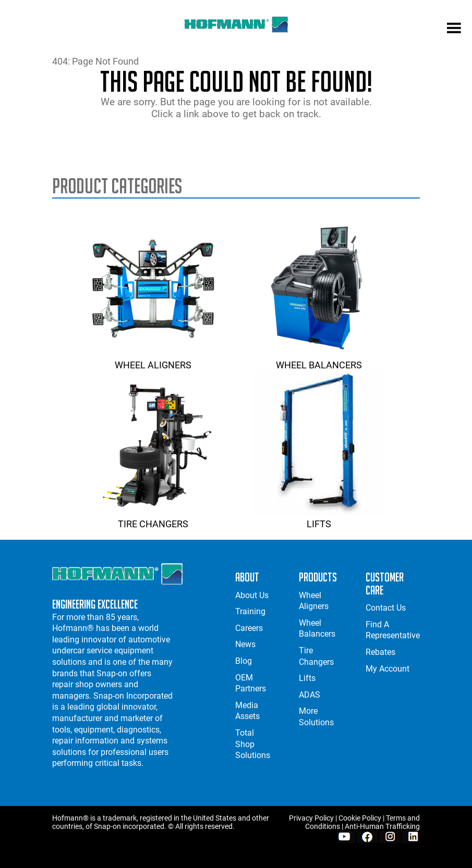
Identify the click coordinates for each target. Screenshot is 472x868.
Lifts (319, 518)
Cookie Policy (360, 818)
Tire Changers (153, 518)
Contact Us (386, 608)
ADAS (310, 695)
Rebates (380, 652)
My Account (388, 669)
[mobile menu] (454, 29)
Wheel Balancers (319, 359)
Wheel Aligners (153, 359)
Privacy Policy (311, 818)
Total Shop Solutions (253, 744)
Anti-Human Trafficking (382, 826)
